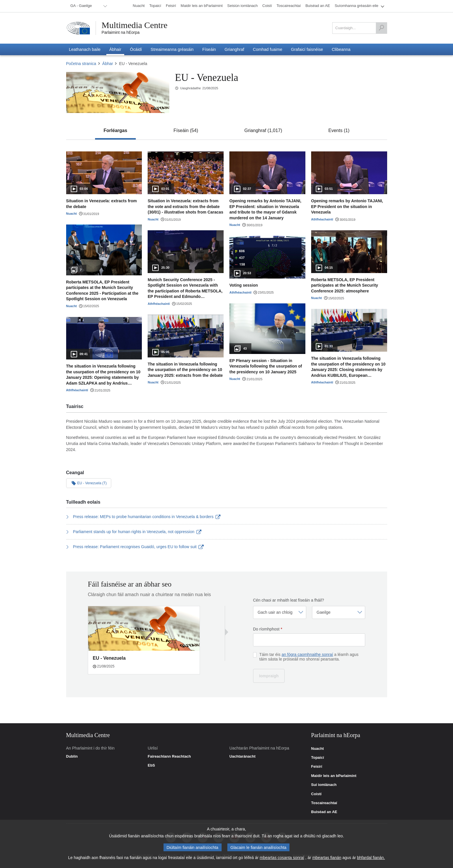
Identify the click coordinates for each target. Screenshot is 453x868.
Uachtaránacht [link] (242, 756)
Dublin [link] (72, 756)
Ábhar (108, 64)
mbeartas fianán (327, 858)
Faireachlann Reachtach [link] (169, 756)
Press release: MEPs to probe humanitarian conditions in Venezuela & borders (143, 517)
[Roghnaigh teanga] (339, 612)
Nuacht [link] (318, 749)
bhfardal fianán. (371, 858)
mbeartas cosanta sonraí (282, 858)
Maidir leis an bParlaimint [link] (334, 776)
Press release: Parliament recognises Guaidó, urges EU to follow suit (135, 547)
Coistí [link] (316, 794)
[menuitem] (88, 6)
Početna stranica (81, 64)
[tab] (116, 131)
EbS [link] (151, 765)
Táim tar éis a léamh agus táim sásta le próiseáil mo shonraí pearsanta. (309, 657)
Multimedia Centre (135, 25)
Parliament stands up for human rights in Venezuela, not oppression (134, 532)
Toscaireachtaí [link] (324, 803)
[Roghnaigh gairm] (280, 612)
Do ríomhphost (268, 629)
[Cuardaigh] (381, 28)
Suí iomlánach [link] (324, 785)
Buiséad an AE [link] (324, 812)
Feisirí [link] (317, 767)
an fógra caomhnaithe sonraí (307, 654)
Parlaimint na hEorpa (121, 32)
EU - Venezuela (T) (89, 483)
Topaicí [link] (318, 758)
